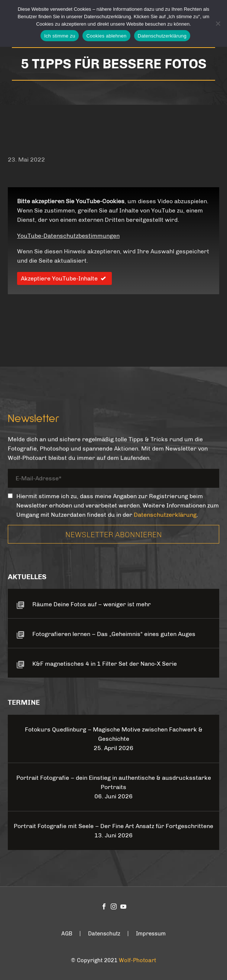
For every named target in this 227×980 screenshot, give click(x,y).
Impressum (151, 934)
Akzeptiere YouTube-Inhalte (64, 278)
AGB (67, 934)
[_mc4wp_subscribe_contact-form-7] (10, 496)
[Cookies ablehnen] (218, 23)
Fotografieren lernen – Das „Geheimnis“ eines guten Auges (114, 634)
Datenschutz (104, 934)
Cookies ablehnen (106, 36)
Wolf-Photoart (137, 960)
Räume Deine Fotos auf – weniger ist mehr (92, 604)
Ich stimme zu (60, 36)
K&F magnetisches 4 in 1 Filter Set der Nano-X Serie (105, 664)
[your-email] (113, 479)
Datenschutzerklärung (165, 515)
